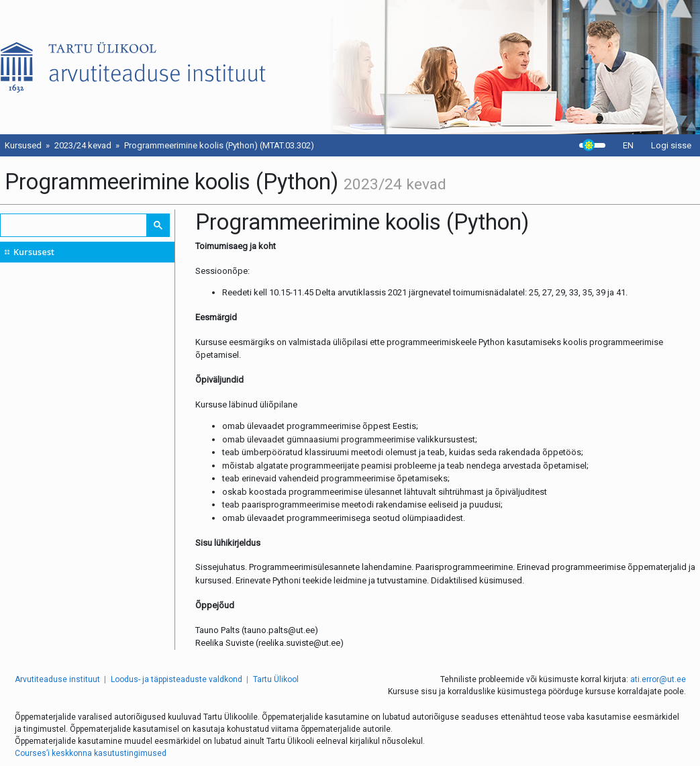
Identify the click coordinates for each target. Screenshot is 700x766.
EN (628, 145)
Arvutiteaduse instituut (57, 679)
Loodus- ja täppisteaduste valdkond (177, 679)
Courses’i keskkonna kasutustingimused (91, 753)
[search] (74, 225)
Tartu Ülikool (276, 679)
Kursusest (34, 252)
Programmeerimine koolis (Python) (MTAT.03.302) (219, 145)
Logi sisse (671, 145)
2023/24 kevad (83, 145)
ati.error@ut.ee (658, 679)
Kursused (23, 145)
